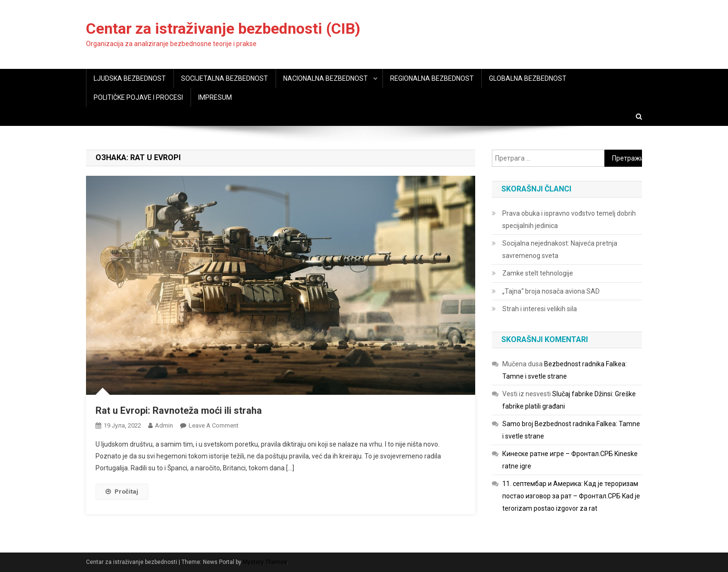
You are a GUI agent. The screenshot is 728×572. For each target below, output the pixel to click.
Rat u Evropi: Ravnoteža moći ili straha (179, 410)
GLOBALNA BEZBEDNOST (528, 78)
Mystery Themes (265, 562)
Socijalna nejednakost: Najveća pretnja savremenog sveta (560, 249)
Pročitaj (122, 491)
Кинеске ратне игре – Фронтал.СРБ (558, 454)
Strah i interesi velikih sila (540, 309)
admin (164, 425)
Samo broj (518, 424)
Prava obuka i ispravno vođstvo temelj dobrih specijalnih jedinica (569, 219)
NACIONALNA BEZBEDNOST (326, 78)
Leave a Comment (214, 425)
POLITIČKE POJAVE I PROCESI (138, 97)
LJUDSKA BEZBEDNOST (130, 78)
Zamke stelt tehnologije (538, 273)
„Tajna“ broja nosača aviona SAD (551, 291)
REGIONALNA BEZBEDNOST (432, 78)
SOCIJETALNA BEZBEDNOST (225, 78)
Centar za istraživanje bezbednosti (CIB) (223, 29)
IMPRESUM (215, 97)
